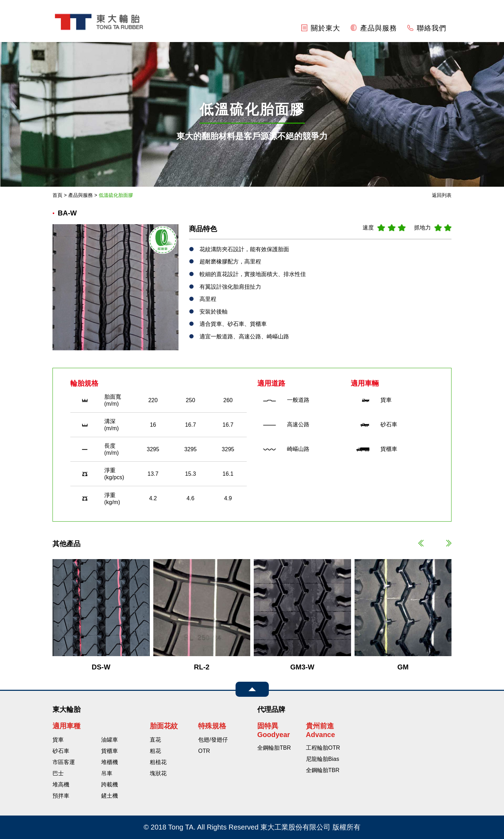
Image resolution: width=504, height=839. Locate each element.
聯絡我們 (427, 28)
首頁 (57, 195)
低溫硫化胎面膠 (116, 195)
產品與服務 (374, 28)
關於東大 (321, 28)
